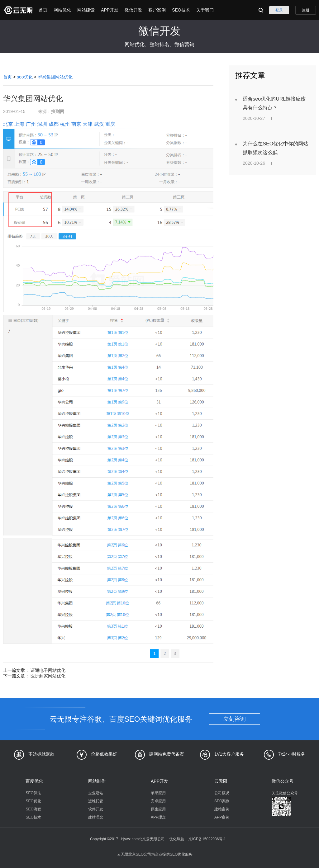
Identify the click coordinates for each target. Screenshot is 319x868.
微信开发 (133, 10)
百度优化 (34, 781)
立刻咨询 (235, 719)
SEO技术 (181, 10)
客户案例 (157, 10)
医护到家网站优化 (48, 676)
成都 (54, 124)
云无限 (221, 781)
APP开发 (110, 10)
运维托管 (96, 801)
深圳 (42, 124)
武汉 (99, 124)
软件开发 (96, 809)
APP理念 (158, 817)
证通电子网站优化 (48, 670)
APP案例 (222, 817)
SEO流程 (33, 809)
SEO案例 (222, 801)
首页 (43, 10)
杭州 (65, 124)
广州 (31, 124)
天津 (88, 124)
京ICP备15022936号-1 (207, 839)
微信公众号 (283, 781)
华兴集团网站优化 (55, 77)
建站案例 (222, 809)
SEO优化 (33, 801)
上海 (19, 124)
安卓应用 (158, 801)
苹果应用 (158, 793)
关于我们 (205, 10)
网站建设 (86, 10)
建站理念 (96, 817)
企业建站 (96, 793)
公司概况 (222, 793)
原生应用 (158, 809)
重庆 (110, 124)
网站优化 (62, 10)
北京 (8, 124)
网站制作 (97, 781)
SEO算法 (33, 793)
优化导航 (177, 839)
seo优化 (25, 77)
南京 (76, 124)
